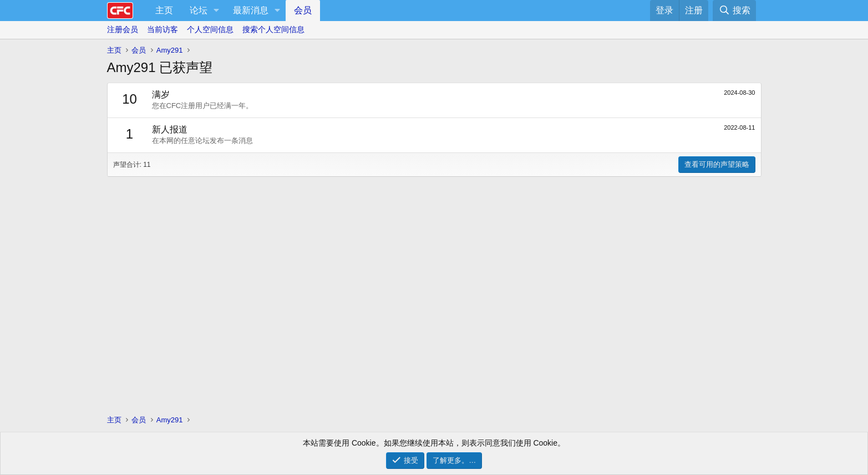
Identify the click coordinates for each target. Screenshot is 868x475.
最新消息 (251, 10)
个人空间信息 (210, 29)
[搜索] (734, 11)
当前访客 (163, 29)
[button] (217, 11)
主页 (164, 10)
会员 (303, 10)
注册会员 (123, 29)
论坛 (199, 10)
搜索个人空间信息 (273, 29)
